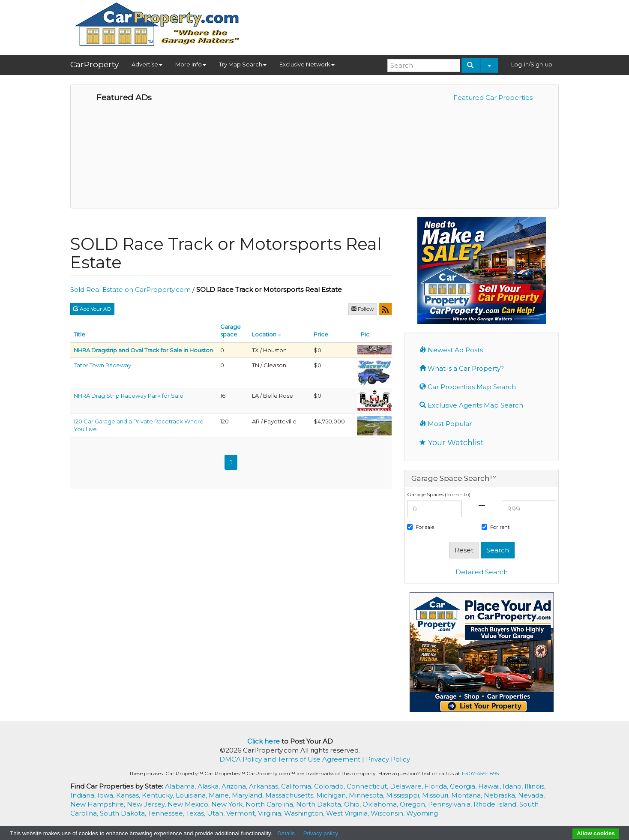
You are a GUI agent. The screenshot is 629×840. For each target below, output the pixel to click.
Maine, (220, 795)
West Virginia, (348, 813)
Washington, (305, 813)
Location (264, 334)
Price (321, 334)
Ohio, (353, 804)
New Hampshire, (99, 804)
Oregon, (414, 804)
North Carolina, (271, 804)
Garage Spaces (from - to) (439, 494)
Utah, (217, 813)
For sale (421, 527)
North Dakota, (320, 804)
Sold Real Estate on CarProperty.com (130, 289)
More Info (191, 64)
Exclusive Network (307, 64)
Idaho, (514, 786)
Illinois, (535, 786)
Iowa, (107, 795)
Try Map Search (243, 64)
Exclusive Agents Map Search (471, 405)
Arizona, (235, 786)
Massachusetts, (291, 795)
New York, (228, 804)
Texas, (196, 813)
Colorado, (330, 786)
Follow (363, 309)
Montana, (467, 795)
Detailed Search (482, 572)
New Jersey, (147, 804)
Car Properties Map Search (468, 387)
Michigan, (332, 795)
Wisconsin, (388, 813)
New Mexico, (189, 804)
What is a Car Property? (462, 368)
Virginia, (271, 813)
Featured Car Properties (493, 97)
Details (286, 833)
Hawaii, (490, 786)
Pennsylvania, (451, 804)
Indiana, (84, 795)
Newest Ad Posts (451, 350)
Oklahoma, (381, 804)
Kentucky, (159, 795)
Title (79, 334)
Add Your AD (92, 309)
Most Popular (446, 424)
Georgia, (464, 786)
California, (298, 786)
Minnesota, (367, 795)
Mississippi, (404, 795)
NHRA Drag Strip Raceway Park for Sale (129, 396)
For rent (496, 527)
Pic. (366, 334)
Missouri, (437, 795)
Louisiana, (192, 795)
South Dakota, (124, 813)
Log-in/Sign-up (532, 64)
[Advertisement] (403, 24)
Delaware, (407, 786)
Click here (264, 741)
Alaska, (210, 786)
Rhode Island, (496, 804)
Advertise (147, 64)
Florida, (437, 786)
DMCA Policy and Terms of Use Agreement (290, 759)
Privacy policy (321, 833)
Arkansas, (265, 786)
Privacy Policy (388, 759)
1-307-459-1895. (481, 773)
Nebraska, (501, 795)
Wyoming (422, 813)
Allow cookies (596, 833)
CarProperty (94, 64)
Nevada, (531, 795)
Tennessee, (167, 813)
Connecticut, (368, 786)
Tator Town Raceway (102, 365)
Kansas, (129, 795)
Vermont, (242, 813)
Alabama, (181, 786)
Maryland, (249, 795)
